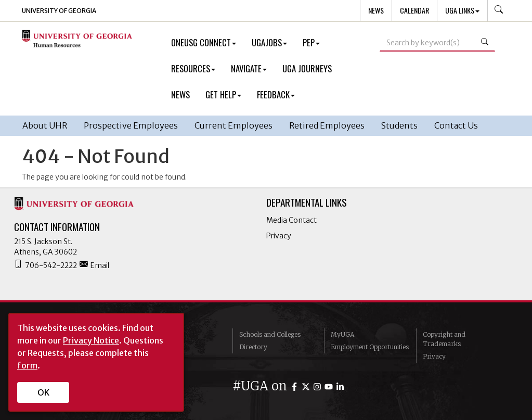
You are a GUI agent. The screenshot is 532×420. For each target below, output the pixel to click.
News (376, 10)
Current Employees (233, 125)
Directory (253, 347)
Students (399, 125)
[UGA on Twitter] (307, 386)
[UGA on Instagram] (319, 386)
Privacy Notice (91, 340)
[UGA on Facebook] (296, 386)
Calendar (414, 10)
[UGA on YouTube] (330, 386)
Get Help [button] (223, 94)
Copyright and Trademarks (444, 339)
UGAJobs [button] (269, 42)
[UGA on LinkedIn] (340, 386)
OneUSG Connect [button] (204, 42)
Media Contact (291, 220)
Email (94, 265)
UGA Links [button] (462, 10)
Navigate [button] (249, 68)
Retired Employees (327, 125)
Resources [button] (193, 68)
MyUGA (342, 334)
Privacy (279, 236)
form (27, 365)
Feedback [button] (276, 94)
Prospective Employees (131, 125)
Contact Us (456, 125)
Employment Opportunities (370, 347)
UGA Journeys (307, 68)
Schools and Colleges (270, 334)
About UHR (45, 125)
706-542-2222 (46, 265)
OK (43, 392)
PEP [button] (311, 42)
